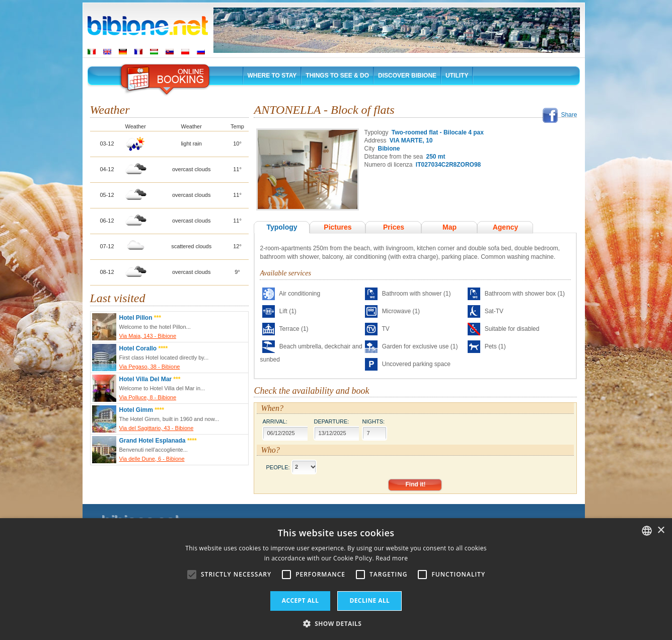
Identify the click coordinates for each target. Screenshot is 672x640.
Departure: (331, 421)
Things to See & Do (337, 76)
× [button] (661, 530)
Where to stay (272, 76)
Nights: (373, 421)
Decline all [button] (369, 600)
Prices (394, 227)
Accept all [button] (301, 600)
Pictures (338, 227)
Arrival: (275, 421)
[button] (336, 623)
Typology (282, 227)
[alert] (336, 579)
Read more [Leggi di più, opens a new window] (392, 558)
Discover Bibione (407, 76)
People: (278, 467)
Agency (506, 227)
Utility (457, 76)
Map (450, 227)
